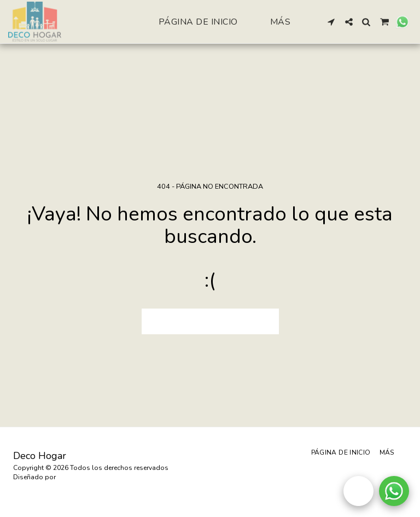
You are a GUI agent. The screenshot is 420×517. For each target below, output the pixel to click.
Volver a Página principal (210, 321)
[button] (331, 22)
